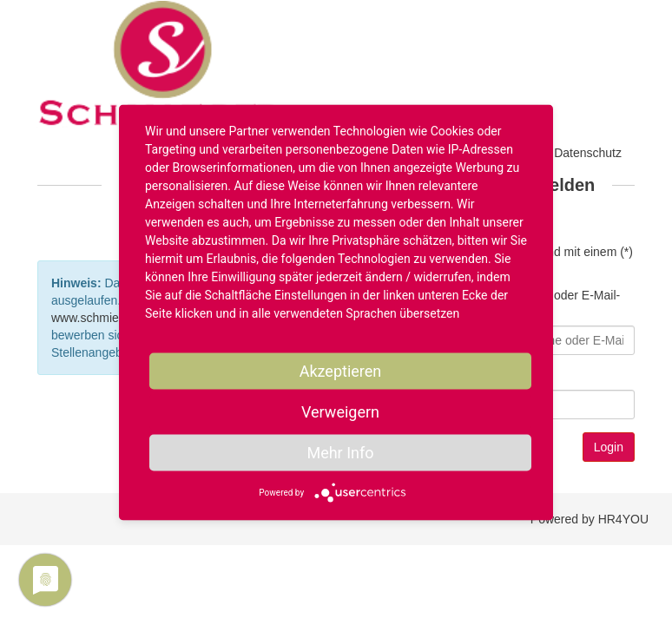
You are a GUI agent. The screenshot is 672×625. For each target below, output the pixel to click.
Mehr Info (340, 453)
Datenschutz (588, 153)
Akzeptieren (341, 371)
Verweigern (340, 412)
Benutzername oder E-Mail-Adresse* (546, 304)
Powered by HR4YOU (590, 519)
